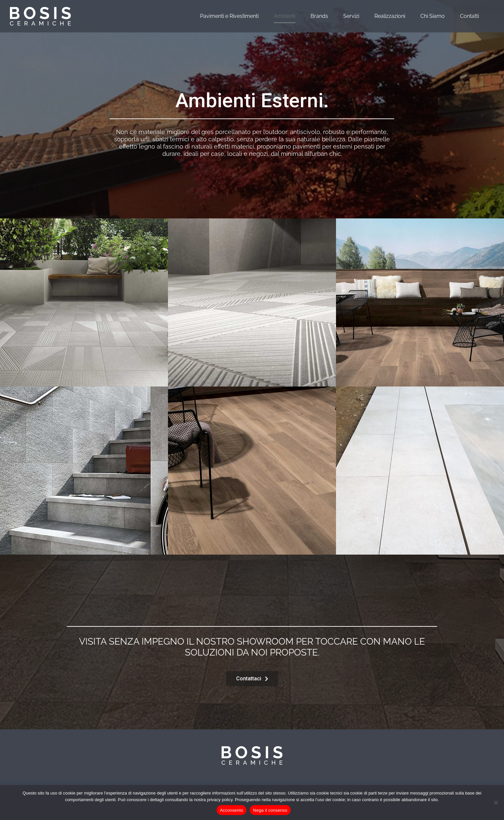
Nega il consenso (270, 810)
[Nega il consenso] (496, 802)
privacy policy (220, 800)
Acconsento (231, 810)
